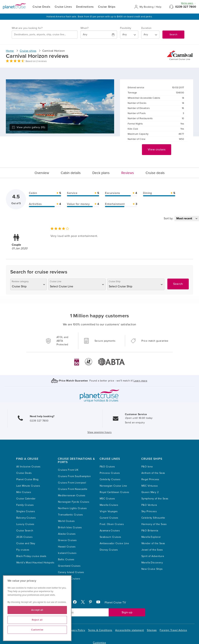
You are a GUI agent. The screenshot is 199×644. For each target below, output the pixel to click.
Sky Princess (149, 511)
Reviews (128, 173)
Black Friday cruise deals (31, 556)
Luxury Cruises (25, 524)
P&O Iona (147, 467)
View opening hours (100, 432)
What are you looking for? (27, 28)
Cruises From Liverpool (72, 483)
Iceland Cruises (67, 553)
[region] (37, 608)
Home (10, 51)
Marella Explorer (151, 537)
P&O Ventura (149, 505)
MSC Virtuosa (149, 486)
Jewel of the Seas (152, 550)
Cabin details (71, 173)
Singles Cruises (26, 511)
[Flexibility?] (129, 35)
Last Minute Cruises (28, 486)
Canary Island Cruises (71, 572)
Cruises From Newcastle (73, 489)
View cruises (157, 150)
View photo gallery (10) (29, 127)
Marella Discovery (152, 563)
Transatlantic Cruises (71, 515)
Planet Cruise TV (115, 603)
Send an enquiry (135, 423)
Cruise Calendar (26, 499)
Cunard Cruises (109, 518)
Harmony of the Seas (154, 524)
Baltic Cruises (66, 559)
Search (173, 35)
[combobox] (45, 35)
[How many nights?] (150, 35)
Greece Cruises (67, 540)
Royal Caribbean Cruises (114, 492)
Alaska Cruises (67, 534)
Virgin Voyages (109, 511)
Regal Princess (150, 479)
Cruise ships (28, 51)
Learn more (140, 381)
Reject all (37, 620)
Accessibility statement (130, 630)
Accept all (37, 610)
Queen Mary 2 (150, 492)
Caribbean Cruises (69, 579)
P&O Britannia (150, 531)
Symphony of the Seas (155, 499)
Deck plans (101, 173)
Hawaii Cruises (67, 547)
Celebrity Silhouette (153, 518)
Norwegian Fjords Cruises (74, 502)
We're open (189, 3)
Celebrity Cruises (110, 479)
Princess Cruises (110, 473)
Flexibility (126, 28)
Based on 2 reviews (36, 61)
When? (84, 28)
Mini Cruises (24, 492)
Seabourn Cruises (110, 537)
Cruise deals (155, 173)
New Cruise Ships (152, 569)
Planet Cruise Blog (27, 479)
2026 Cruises (24, 537)
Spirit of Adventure (153, 556)
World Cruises (66, 521)
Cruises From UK (68, 470)
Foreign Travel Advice (173, 630)
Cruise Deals (41, 7)
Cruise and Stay (26, 543)
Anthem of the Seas (153, 473)
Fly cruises (23, 550)
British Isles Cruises (70, 527)
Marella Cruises (109, 505)
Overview (42, 173)
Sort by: (169, 218)
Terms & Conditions (100, 630)
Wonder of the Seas (153, 543)
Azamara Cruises (110, 531)
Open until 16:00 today (139, 418)
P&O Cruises (107, 467)
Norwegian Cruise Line (113, 486)
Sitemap (152, 630)
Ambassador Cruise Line (114, 543)
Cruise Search (25, 531)
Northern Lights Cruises (72, 508)
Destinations (85, 7)
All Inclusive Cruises (28, 467)
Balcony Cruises (26, 518)
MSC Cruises (107, 499)
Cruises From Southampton (74, 476)
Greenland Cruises (69, 566)
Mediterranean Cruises (72, 495)
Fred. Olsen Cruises (112, 524)
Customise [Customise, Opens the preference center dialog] (37, 630)
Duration (146, 28)
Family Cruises (25, 505)
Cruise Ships (107, 7)
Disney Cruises (109, 550)
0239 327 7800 (186, 7)
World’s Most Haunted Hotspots (35, 563)
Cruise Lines (63, 7)
